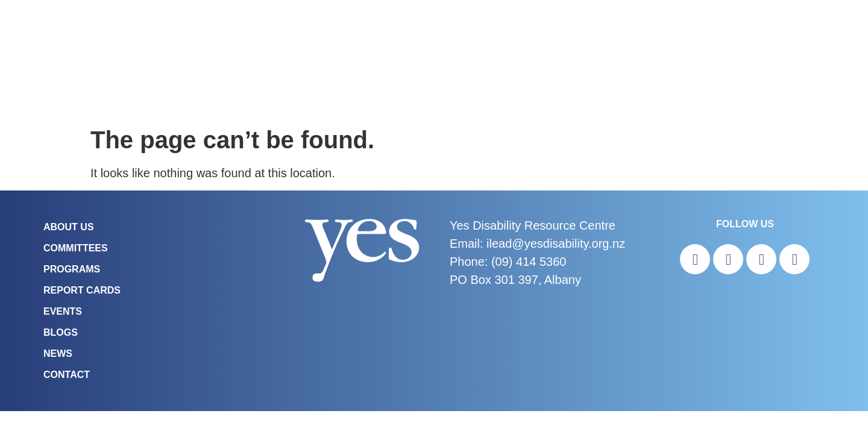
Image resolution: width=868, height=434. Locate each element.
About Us (69, 227)
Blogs (61, 332)
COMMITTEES (76, 248)
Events (63, 311)
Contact (67, 375)
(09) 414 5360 (529, 262)
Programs (72, 269)
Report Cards (82, 290)
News (58, 354)
